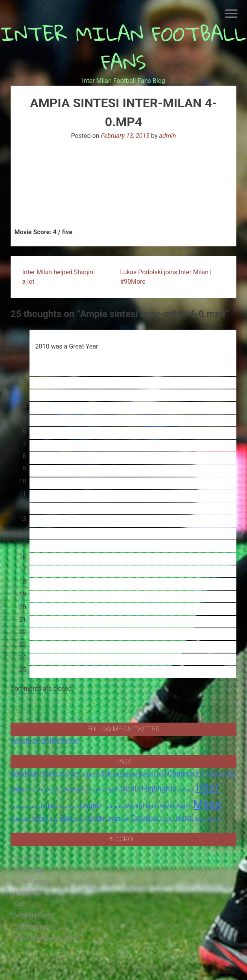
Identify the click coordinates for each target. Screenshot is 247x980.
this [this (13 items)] (125, 819)
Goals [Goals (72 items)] (130, 789)
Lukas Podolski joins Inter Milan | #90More (166, 277)
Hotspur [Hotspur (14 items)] (186, 790)
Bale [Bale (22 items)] (107, 774)
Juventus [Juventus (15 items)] (68, 807)
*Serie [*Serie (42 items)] (48, 773)
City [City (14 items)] (232, 774)
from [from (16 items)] (92, 790)
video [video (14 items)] (200, 819)
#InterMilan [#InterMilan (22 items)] (24, 774)
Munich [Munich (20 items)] (40, 818)
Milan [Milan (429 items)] (207, 804)
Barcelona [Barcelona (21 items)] (125, 774)
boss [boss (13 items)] (161, 774)
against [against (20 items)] (91, 774)
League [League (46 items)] (91, 806)
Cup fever (28, 858)
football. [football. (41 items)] (73, 789)
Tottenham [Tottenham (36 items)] (147, 818)
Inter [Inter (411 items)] (207, 787)
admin (167, 136)
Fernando (28, 893)
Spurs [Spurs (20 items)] (114, 818)
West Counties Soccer (45, 938)
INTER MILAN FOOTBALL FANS (124, 48)
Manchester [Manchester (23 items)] (160, 806)
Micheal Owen (34, 915)
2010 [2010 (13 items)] (64, 774)
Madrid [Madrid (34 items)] (134, 806)
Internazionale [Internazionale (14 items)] (25, 807)
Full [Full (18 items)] (103, 790)
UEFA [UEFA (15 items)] (169, 819)
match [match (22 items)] (184, 806)
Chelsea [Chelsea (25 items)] (217, 774)
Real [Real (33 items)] (65, 818)
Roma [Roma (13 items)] (79, 819)
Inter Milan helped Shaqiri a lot (58, 277)
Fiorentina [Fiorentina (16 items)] (49, 790)
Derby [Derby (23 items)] (18, 789)
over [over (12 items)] (54, 819)
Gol (19, 904)
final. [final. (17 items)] (31, 790)
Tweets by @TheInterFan (45, 741)
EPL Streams (32, 881)
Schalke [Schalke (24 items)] (96, 818)
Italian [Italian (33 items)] (49, 806)
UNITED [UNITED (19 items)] (185, 818)
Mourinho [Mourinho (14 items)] (20, 819)
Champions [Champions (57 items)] (186, 773)
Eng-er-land (30, 870)
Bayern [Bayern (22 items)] (147, 774)
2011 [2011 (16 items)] (76, 774)
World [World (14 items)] (213, 819)
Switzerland (31, 927)
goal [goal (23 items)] (113, 789)
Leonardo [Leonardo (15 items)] (113, 807)
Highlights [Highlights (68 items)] (159, 789)
